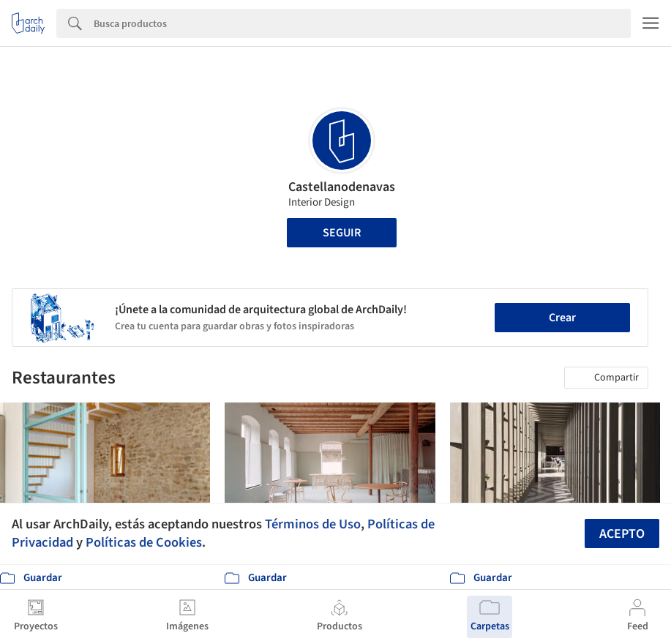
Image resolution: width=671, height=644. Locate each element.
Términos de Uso (313, 524)
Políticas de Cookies (144, 542)
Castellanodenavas (342, 187)
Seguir (342, 233)
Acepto (622, 534)
